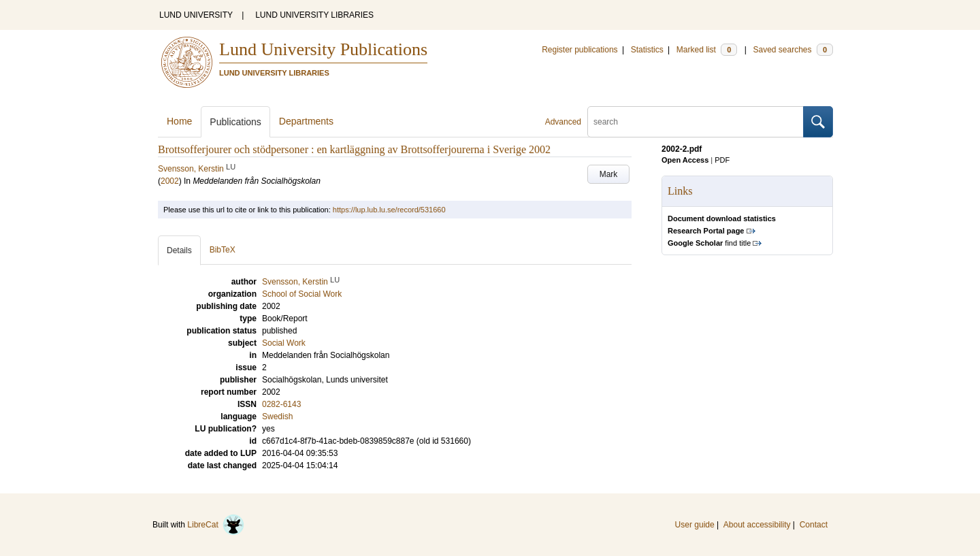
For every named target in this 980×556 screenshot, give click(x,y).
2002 (170, 181)
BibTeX (223, 250)
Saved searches (793, 50)
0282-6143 (281, 404)
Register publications (579, 50)
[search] (696, 122)
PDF (722, 160)
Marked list (707, 50)
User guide (695, 525)
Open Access (685, 160)
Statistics (647, 50)
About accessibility (757, 525)
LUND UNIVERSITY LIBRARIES (314, 15)
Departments (306, 121)
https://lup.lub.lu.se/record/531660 (389, 210)
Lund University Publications (323, 49)
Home (179, 121)
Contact (814, 525)
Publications (235, 122)
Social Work (284, 343)
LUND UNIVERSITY (196, 15)
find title (709, 243)
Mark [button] (609, 174)
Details (179, 250)
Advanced (563, 122)
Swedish (277, 416)
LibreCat (216, 525)
